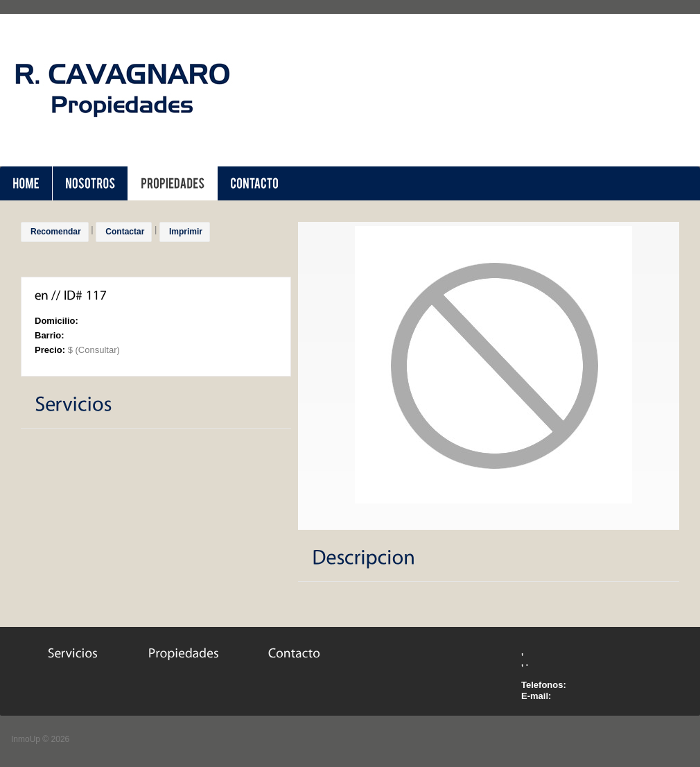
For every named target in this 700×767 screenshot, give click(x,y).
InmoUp (26, 739)
